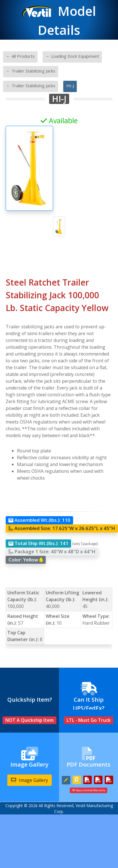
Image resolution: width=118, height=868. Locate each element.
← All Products (20, 56)
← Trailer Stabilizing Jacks (31, 71)
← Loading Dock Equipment (72, 56)
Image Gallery (29, 780)
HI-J (70, 86)
